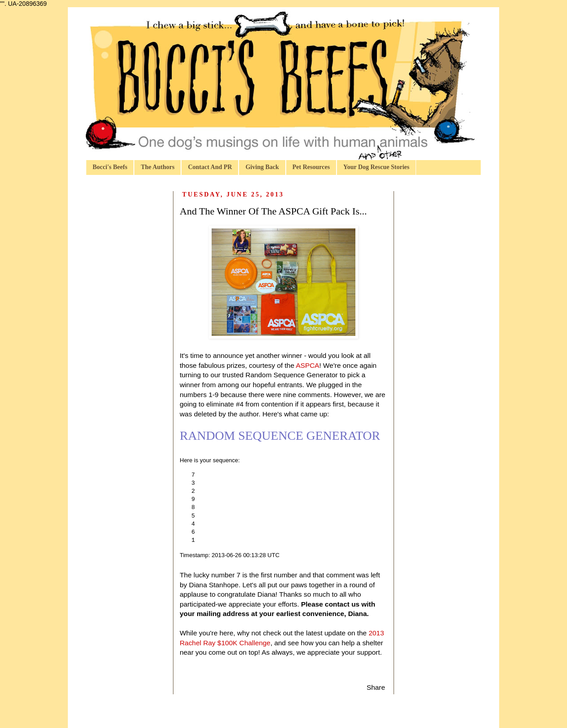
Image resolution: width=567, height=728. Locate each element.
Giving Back (262, 167)
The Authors (157, 167)
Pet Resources (311, 167)
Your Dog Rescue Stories (376, 167)
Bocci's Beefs (110, 167)
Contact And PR (210, 167)
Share (376, 687)
